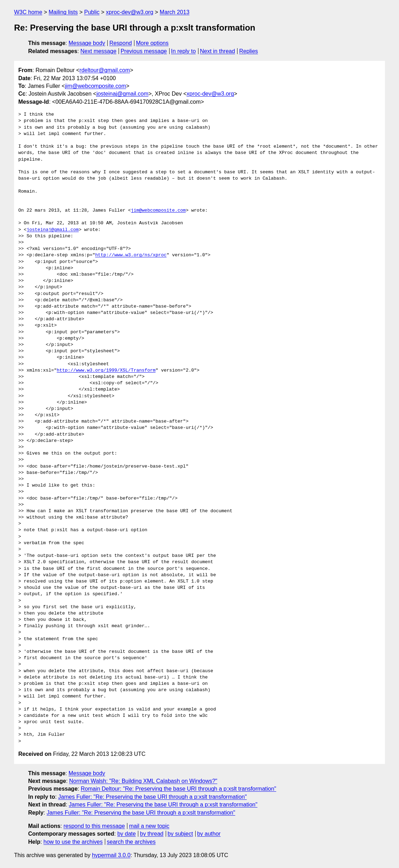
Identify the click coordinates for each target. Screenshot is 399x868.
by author (209, 834)
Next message (99, 51)
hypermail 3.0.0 (111, 855)
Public (92, 12)
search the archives (131, 842)
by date (126, 834)
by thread (152, 834)
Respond (121, 43)
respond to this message (94, 826)
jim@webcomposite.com (96, 86)
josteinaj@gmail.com (122, 94)
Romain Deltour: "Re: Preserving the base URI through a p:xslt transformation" (178, 789)
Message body (87, 43)
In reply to (183, 51)
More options (153, 43)
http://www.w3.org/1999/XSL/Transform (106, 371)
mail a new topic (149, 826)
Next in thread (217, 51)
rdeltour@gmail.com (105, 70)
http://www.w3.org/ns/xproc (131, 255)
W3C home (28, 12)
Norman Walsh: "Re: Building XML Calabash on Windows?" (143, 781)
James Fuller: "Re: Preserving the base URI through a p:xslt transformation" (152, 797)
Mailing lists (63, 12)
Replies (249, 51)
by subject (180, 834)
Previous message (144, 51)
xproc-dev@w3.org (130, 12)
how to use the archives (73, 842)
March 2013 (175, 12)
